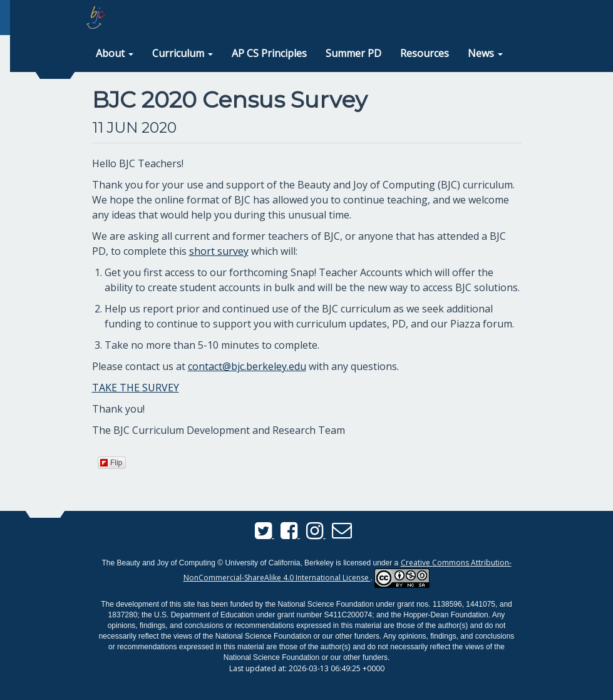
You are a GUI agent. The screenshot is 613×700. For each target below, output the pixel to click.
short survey (219, 251)
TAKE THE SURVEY (136, 388)
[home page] (96, 18)
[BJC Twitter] (265, 534)
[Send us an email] (342, 534)
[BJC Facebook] (290, 534)
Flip (111, 463)
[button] (115, 54)
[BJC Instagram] (316, 534)
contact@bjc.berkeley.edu (247, 366)
